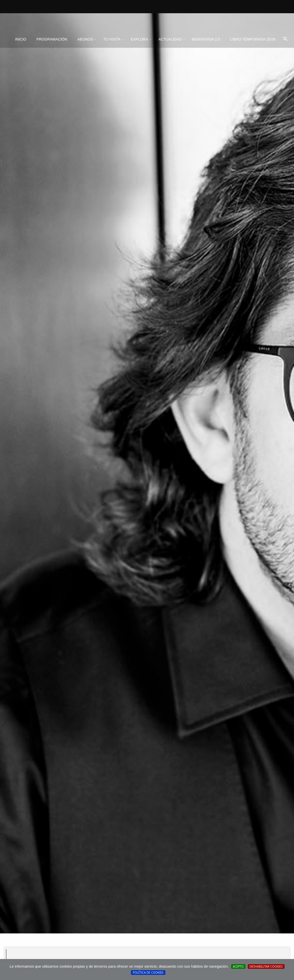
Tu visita (112, 39)
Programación (52, 39)
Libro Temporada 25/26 (253, 39)
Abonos (85, 39)
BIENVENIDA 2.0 (206, 39)
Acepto (238, 966)
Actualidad (170, 39)
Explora (139, 39)
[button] (285, 39)
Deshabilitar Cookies (266, 966)
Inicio (21, 39)
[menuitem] (21, 39)
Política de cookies (148, 973)
